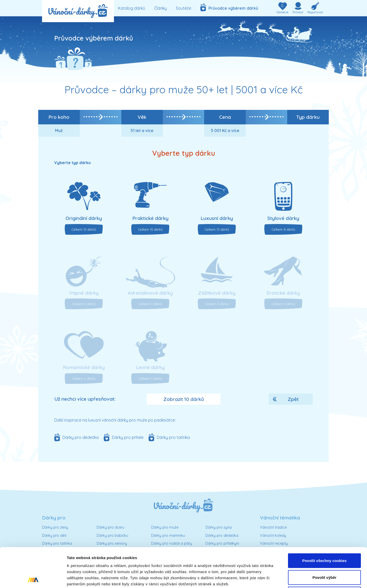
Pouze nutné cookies (324, 554)
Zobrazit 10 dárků (184, 399)
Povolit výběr (324, 538)
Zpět (293, 399)
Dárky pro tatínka (173, 437)
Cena (225, 117)
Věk (142, 117)
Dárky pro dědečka (81, 437)
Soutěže (183, 8)
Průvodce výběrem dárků (229, 7)
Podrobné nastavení (274, 578)
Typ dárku (308, 117)
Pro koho (59, 117)
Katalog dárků (132, 8)
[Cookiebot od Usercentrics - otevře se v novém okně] (33, 578)
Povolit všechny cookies (324, 521)
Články (160, 8)
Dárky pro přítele (128, 437)
